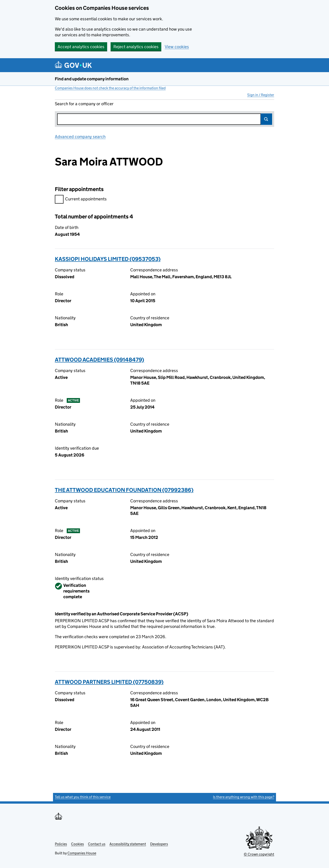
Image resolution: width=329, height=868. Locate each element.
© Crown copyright (259, 854)
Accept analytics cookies (81, 47)
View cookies (177, 47)
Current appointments (81, 200)
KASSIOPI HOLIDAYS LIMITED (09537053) (108, 259)
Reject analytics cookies (136, 47)
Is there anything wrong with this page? (244, 797)
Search (266, 119)
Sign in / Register (261, 95)
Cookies (77, 844)
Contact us (97, 844)
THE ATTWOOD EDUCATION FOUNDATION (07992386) (124, 490)
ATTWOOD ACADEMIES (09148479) (99, 360)
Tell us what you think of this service (83, 797)
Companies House (82, 853)
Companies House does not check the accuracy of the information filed (110, 88)
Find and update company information (92, 79)
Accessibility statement (128, 844)
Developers (159, 844)
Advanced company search (80, 137)
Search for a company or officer (84, 104)
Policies (61, 844)
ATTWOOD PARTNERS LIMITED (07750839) (109, 682)
